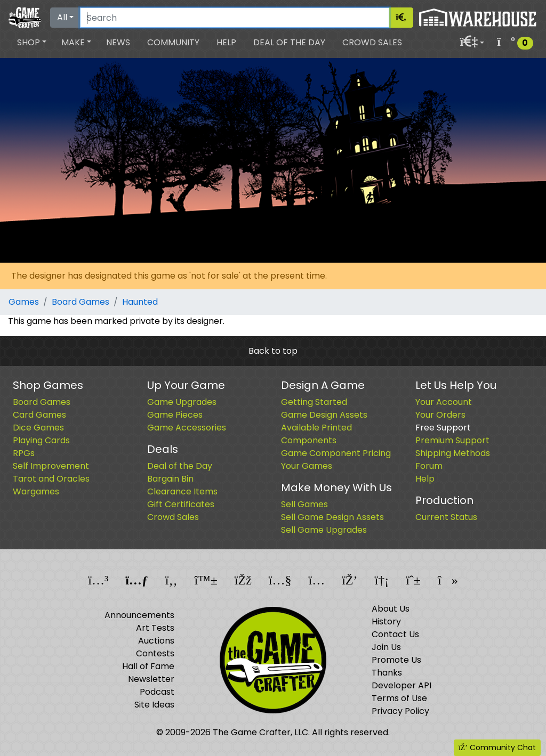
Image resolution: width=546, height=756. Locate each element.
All (62, 17)
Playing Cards (41, 440)
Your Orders (440, 415)
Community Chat (497, 747)
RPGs (24, 453)
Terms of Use (399, 698)
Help (226, 42)
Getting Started (314, 402)
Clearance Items (182, 491)
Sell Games (304, 504)
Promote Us (396, 660)
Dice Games (38, 428)
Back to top (273, 351)
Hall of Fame (148, 666)
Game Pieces (175, 415)
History (386, 621)
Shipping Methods (453, 453)
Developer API (402, 685)
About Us (391, 609)
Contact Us (395, 634)
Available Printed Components (316, 434)
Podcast (157, 692)
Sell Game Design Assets (332, 517)
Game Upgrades (182, 402)
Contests (155, 653)
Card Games (39, 415)
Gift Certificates (181, 504)
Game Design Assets (324, 415)
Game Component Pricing (336, 453)
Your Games (307, 466)
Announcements (139, 615)
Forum (429, 466)
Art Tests (155, 628)
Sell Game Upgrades (324, 530)
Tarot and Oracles (51, 479)
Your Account (444, 402)
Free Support (443, 428)
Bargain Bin (170, 479)
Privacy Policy (400, 711)
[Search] (235, 18)
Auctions (156, 641)
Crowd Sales (372, 42)
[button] (32, 43)
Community (173, 42)
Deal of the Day (289, 42)
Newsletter (151, 679)
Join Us (386, 647)
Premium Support (452, 440)
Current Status (446, 517)
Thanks (387, 673)
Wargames (36, 491)
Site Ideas (154, 705)
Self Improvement (51, 466)
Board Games (81, 302)
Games (24, 302)
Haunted (140, 302)
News (118, 42)
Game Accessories (187, 428)
